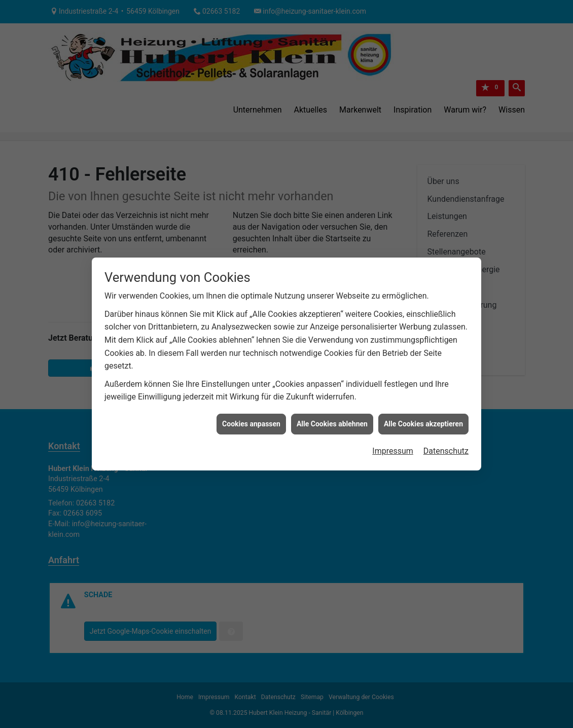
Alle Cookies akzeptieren (423, 419)
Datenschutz (446, 446)
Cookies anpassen (251, 419)
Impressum (393, 446)
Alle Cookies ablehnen (332, 419)
